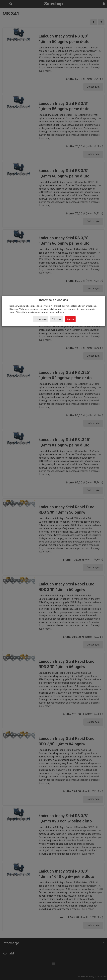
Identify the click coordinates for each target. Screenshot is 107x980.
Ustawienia (41, 319)
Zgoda (70, 319)
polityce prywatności (54, 312)
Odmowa (57, 319)
